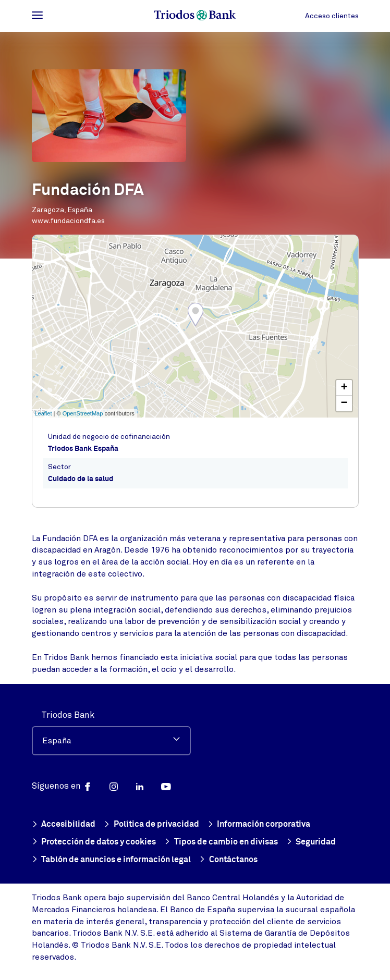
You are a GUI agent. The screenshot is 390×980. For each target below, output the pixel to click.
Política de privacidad (151, 825)
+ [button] (344, 388)
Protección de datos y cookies (94, 843)
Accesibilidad (64, 825)
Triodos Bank (68, 715)
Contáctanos (228, 860)
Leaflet (44, 413)
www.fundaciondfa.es (68, 221)
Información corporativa (259, 825)
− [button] (344, 403)
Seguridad (311, 843)
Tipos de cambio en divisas (221, 843)
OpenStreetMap (83, 413)
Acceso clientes (332, 16)
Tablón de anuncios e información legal (112, 860)
